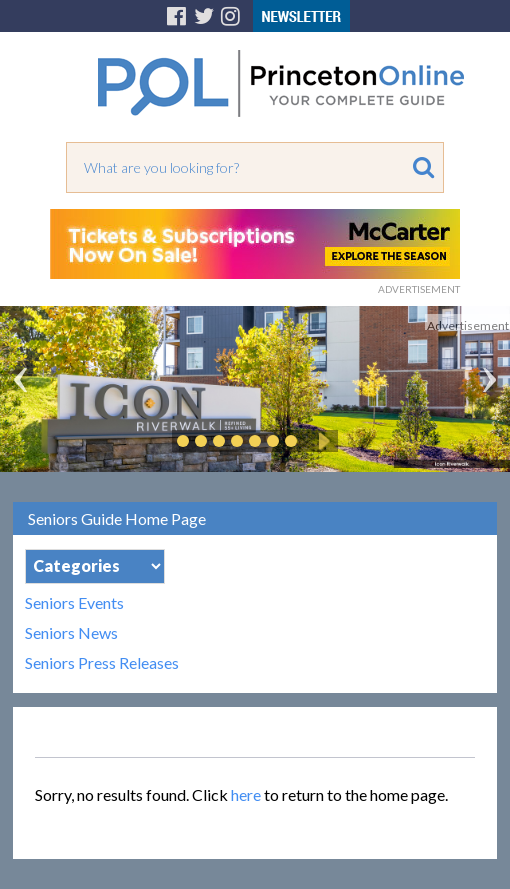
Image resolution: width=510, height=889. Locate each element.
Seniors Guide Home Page (117, 518)
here (246, 794)
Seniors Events (74, 603)
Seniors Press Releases (102, 663)
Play (321, 441)
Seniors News (71, 633)
